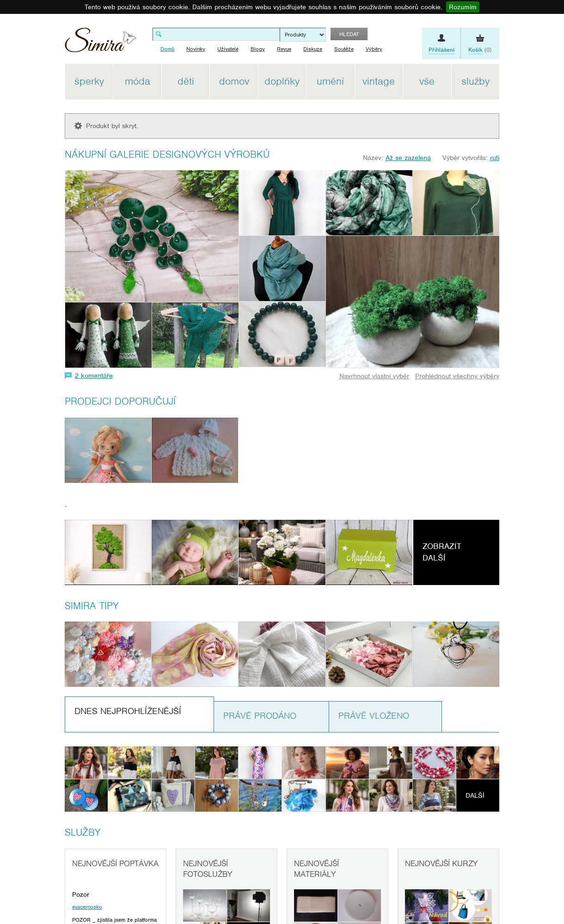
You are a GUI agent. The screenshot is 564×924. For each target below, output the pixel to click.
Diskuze (313, 49)
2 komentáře (94, 376)
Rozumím (463, 7)
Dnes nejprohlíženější (128, 711)
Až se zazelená (408, 158)
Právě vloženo (374, 716)
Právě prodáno (260, 716)
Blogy (258, 49)
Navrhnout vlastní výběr (374, 376)
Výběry (374, 49)
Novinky (196, 49)
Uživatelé (228, 49)
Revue (284, 49)
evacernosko (87, 907)
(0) (480, 50)
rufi (495, 158)
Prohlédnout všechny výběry (457, 376)
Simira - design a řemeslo (101, 43)
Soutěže (344, 49)
